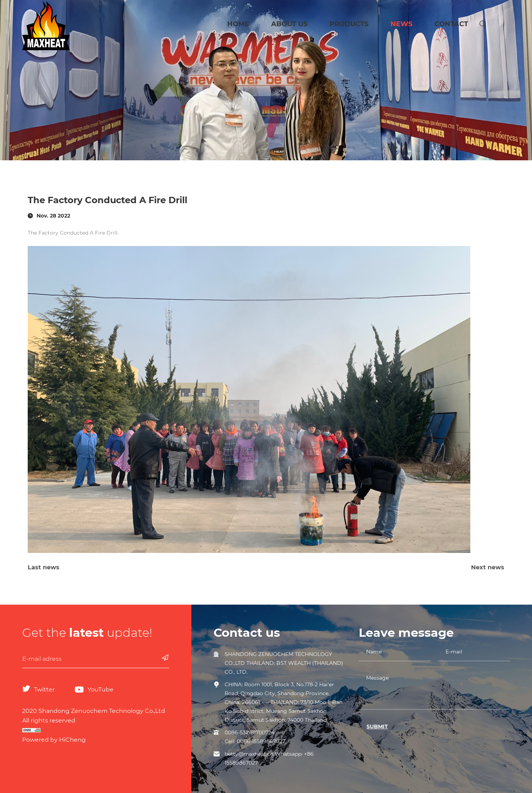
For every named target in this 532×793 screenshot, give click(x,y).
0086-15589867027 (261, 741)
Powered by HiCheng (54, 740)
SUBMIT (377, 727)
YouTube (100, 689)
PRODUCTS (349, 24)
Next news (488, 574)
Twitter (44, 689)
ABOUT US (289, 24)
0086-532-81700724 (250, 732)
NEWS (401, 24)
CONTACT (451, 24)
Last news (44, 574)
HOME (238, 24)
